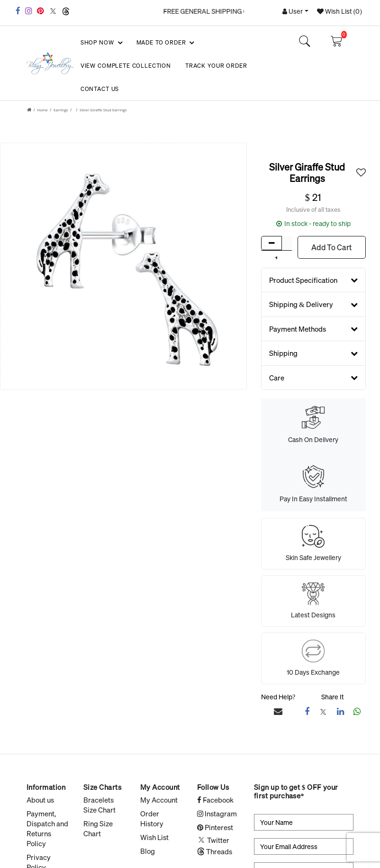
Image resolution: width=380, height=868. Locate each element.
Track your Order (216, 66)
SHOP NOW (101, 43)
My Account (159, 800)
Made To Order (165, 43)
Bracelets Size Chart (100, 805)
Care (313, 378)
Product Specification (313, 280)
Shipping (313, 353)
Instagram (217, 814)
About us (40, 800)
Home (42, 110)
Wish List (154, 837)
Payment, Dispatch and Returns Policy (47, 828)
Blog (148, 851)
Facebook (215, 800)
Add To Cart (331, 247)
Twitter (213, 840)
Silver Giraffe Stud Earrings (103, 110)
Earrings (61, 110)
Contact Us (100, 89)
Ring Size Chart (98, 828)
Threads (215, 851)
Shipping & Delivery (313, 304)
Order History (152, 818)
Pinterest (215, 827)
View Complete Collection (126, 66)
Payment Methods (313, 329)
